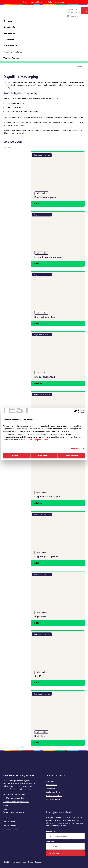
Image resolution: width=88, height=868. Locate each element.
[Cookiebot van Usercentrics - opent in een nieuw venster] (75, 411)
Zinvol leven (51, 788)
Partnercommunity (10, 825)
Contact (6, 805)
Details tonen (75, 449)
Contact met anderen (54, 796)
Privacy (31, 862)
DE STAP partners (10, 818)
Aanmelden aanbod (11, 829)
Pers (5, 809)
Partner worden (9, 822)
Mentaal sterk (52, 785)
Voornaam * (51, 841)
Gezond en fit (51, 781)
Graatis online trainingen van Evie (16, 802)
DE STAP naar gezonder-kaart (14, 798)
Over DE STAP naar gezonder (14, 794)
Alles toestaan (72, 455)
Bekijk (37, 204)
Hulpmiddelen (41, 193)
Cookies (38, 862)
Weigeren (16, 455)
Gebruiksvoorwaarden (19, 862)
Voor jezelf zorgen (53, 799)
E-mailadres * (52, 831)
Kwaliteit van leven (53, 792)
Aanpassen (44, 455)
